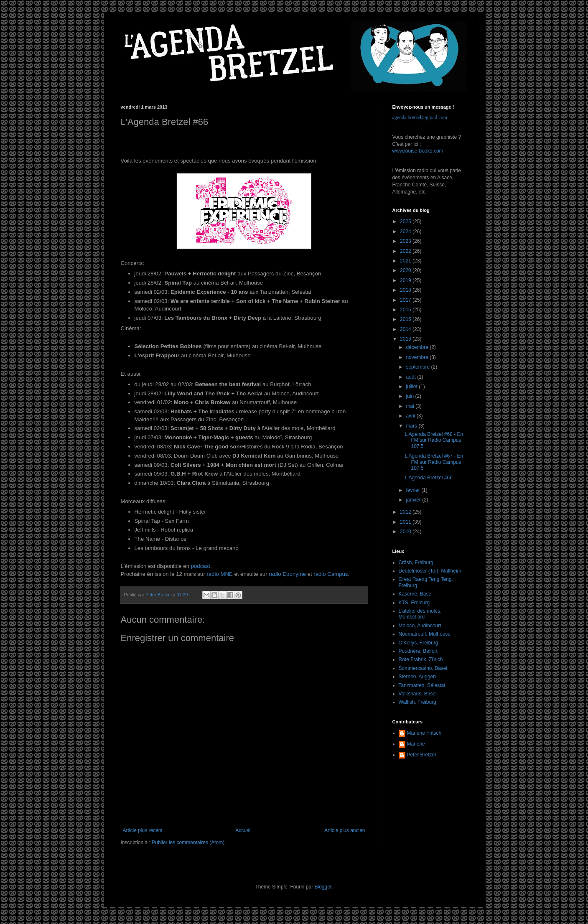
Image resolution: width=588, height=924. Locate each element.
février (414, 490)
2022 (406, 251)
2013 (406, 339)
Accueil (243, 830)
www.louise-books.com (418, 151)
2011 (406, 522)
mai (411, 406)
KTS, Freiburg (414, 603)
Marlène (416, 744)
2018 (406, 290)
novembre (418, 357)
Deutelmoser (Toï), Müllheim (430, 571)
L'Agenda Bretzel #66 (428, 478)
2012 (406, 512)
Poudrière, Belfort (418, 651)
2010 (406, 532)
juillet (412, 387)
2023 (406, 241)
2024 (406, 232)
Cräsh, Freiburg (416, 563)
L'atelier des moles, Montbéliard (420, 614)
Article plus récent (143, 830)
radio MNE (219, 574)
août (411, 377)
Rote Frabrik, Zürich (421, 659)
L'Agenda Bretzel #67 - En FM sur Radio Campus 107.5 (434, 462)
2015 (406, 319)
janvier (414, 500)
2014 (406, 329)
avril (411, 416)
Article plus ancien (345, 830)
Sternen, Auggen (417, 677)
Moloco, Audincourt (420, 626)
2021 (406, 261)
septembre (418, 367)
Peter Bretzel (421, 755)
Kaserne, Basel (416, 594)
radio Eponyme (287, 574)
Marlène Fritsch (424, 733)
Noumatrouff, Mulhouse (425, 634)
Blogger (323, 887)
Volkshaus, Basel (418, 694)
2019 (406, 280)
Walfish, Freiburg (417, 702)
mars (412, 426)
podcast (201, 566)
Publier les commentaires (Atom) (188, 843)
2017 (406, 300)
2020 (406, 270)
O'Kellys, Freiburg (419, 643)
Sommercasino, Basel (423, 668)
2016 (406, 310)
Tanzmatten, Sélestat (422, 685)
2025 (406, 221)
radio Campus (331, 574)
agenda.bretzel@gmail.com (420, 117)
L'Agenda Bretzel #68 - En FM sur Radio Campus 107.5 (434, 440)
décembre (418, 347)
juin (410, 396)
